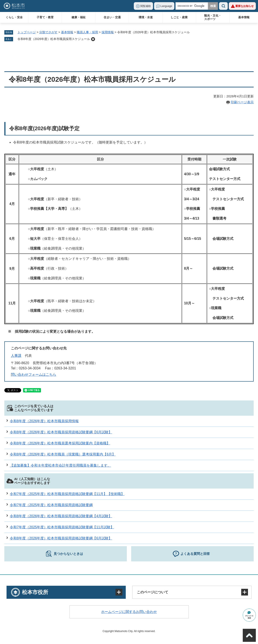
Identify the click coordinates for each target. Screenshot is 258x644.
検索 (223, 6)
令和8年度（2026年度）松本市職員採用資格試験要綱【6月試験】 (61, 432)
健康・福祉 (79, 17)
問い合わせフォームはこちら (34, 375)
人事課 (16, 356)
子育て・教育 (45, 17)
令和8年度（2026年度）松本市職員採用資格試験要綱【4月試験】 (61, 516)
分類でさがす (48, 32)
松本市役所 (35, 592)
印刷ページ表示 (242, 102)
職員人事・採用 (87, 32)
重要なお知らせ (244, 6)
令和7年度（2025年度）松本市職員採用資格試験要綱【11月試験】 (62, 527)
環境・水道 (146, 17)
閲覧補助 (146, 6)
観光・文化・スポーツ (213, 17)
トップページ (27, 32)
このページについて (153, 592)
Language (166, 6)
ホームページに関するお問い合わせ (129, 612)
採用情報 (108, 32)
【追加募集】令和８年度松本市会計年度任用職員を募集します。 (60, 465)
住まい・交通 (112, 17)
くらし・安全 (14, 17)
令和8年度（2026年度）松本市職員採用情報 (44, 421)
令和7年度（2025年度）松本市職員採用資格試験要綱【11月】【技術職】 (67, 494)
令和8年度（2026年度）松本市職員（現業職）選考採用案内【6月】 (63, 454)
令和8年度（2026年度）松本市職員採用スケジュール (54, 39)
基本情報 (244, 17)
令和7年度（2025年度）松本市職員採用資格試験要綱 (51, 505)
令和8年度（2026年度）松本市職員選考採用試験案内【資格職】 (60, 443)
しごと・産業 (179, 17)
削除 (93, 39)
